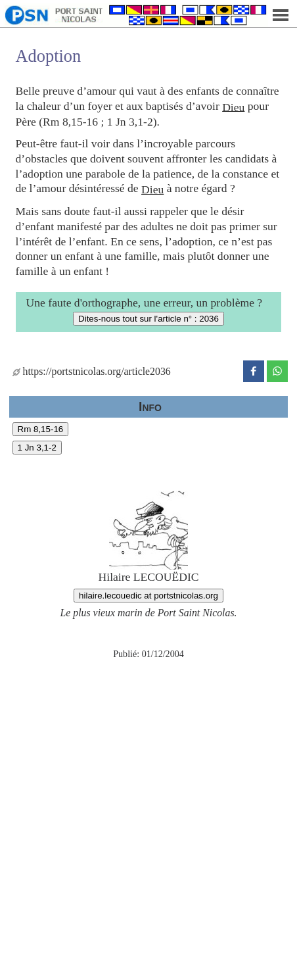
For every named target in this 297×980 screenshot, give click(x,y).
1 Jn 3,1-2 (37, 448)
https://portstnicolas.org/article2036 (92, 371)
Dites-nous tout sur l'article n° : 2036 (148, 319)
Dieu (233, 107)
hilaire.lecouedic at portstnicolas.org (148, 596)
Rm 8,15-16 (41, 429)
